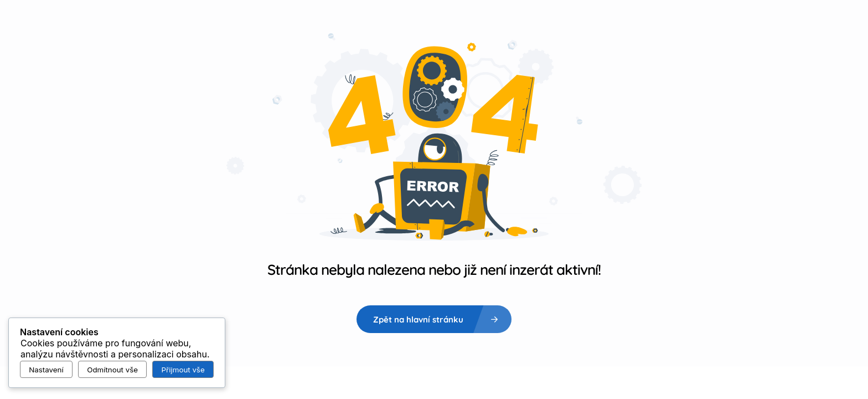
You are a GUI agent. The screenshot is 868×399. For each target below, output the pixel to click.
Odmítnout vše (112, 370)
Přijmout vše (183, 370)
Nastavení (46, 370)
